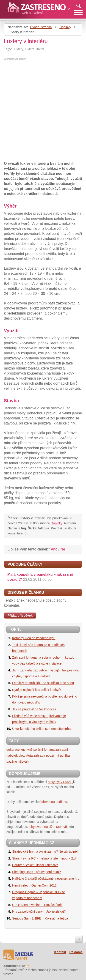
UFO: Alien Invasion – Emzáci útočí (37, 905)
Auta (29, 756)
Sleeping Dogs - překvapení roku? (36, 872)
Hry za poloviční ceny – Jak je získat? (39, 912)
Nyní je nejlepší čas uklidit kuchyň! (37, 690)
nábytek (24, 761)
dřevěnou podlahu (54, 802)
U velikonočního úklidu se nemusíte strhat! (42, 729)
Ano (54, 549)
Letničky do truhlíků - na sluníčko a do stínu (43, 683)
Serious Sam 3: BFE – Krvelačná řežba (40, 918)
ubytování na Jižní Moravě (48, 827)
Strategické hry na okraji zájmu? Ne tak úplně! (45, 851)
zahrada (39, 756)
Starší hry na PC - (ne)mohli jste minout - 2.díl (45, 858)
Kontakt (60, 952)
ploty (22, 756)
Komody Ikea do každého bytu (34, 638)
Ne (63, 549)
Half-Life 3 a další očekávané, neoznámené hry (46, 879)
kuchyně (26, 750)
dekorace (13, 750)
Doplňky (65, 27)
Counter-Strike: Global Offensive (35, 865)
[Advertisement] (42, 94)
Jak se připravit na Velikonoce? (34, 709)
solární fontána (44, 750)
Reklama (76, 952)
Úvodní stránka (41, 27)
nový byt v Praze (60, 782)
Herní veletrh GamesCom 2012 (34, 885)
